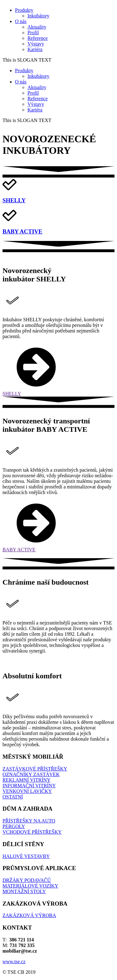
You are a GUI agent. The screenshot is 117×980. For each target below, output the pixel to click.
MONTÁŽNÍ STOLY (24, 891)
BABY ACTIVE (22, 231)
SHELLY (14, 200)
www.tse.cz (14, 961)
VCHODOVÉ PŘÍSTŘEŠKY (32, 832)
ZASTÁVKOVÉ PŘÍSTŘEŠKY (35, 769)
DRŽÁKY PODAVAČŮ (27, 880)
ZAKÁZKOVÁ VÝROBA (29, 915)
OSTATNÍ (13, 797)
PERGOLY (14, 826)
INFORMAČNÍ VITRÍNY (29, 786)
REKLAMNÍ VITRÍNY (27, 780)
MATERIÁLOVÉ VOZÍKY (30, 886)
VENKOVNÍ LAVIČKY (27, 791)
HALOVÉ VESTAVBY (26, 856)
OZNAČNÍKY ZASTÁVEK (31, 774)
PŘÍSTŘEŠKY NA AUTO (29, 821)
